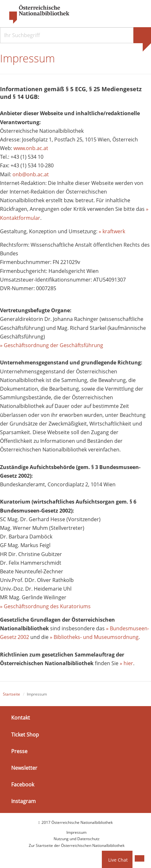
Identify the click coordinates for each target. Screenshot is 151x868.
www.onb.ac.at (31, 148)
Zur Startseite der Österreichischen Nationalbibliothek (77, 845)
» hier (126, 663)
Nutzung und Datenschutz (77, 839)
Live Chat (118, 860)
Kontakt (21, 718)
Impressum (76, 832)
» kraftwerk (112, 231)
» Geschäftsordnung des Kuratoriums (45, 606)
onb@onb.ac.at (31, 174)
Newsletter (24, 768)
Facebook (23, 784)
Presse (19, 751)
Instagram (23, 801)
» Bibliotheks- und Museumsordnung (94, 637)
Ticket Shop (25, 734)
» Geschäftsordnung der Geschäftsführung (52, 345)
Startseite (11, 694)
